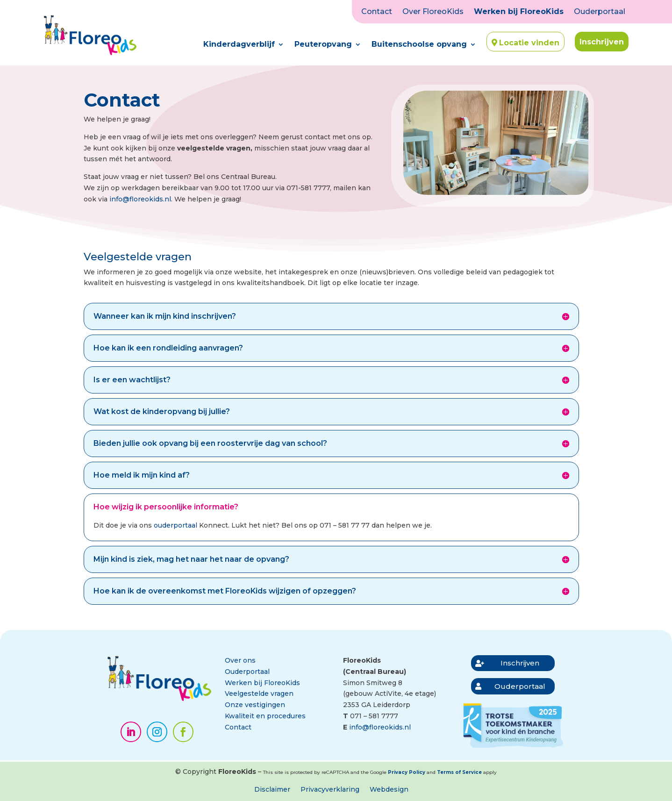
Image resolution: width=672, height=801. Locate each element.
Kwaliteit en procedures (265, 716)
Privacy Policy (407, 772)
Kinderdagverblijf (239, 45)
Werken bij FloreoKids (519, 12)
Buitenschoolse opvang (419, 45)
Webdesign (389, 790)
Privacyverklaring (330, 790)
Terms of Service (459, 772)
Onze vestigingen (255, 705)
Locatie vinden (529, 43)
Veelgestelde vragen (259, 694)
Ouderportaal (600, 12)
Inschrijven (602, 42)
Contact (377, 12)
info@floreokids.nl (140, 199)
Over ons (240, 660)
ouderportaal (175, 525)
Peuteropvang (323, 45)
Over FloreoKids (433, 12)
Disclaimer (272, 790)
